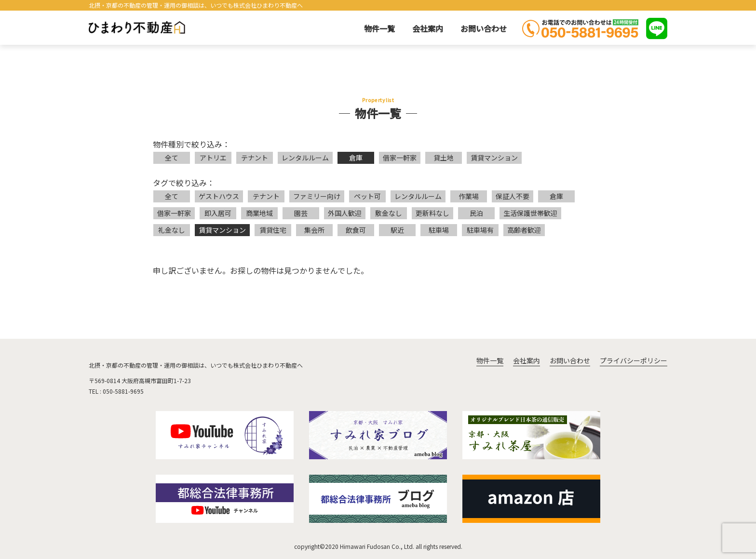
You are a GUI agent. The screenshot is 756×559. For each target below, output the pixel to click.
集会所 (314, 230)
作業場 (469, 196)
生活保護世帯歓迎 (530, 213)
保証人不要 (513, 196)
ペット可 (367, 196)
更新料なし (432, 213)
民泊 (476, 213)
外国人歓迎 (345, 213)
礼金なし (172, 230)
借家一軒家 (400, 158)
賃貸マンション (494, 158)
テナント (255, 158)
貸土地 (444, 158)
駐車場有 (480, 230)
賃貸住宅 (273, 230)
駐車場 (439, 230)
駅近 (397, 230)
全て (172, 158)
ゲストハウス (219, 196)
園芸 (301, 213)
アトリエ (213, 158)
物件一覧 (379, 28)
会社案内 (428, 28)
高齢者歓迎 (524, 230)
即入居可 (218, 213)
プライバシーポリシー (634, 360)
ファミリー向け (317, 196)
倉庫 (356, 158)
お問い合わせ (484, 28)
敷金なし (389, 213)
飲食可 (356, 230)
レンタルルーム (305, 158)
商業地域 (259, 213)
